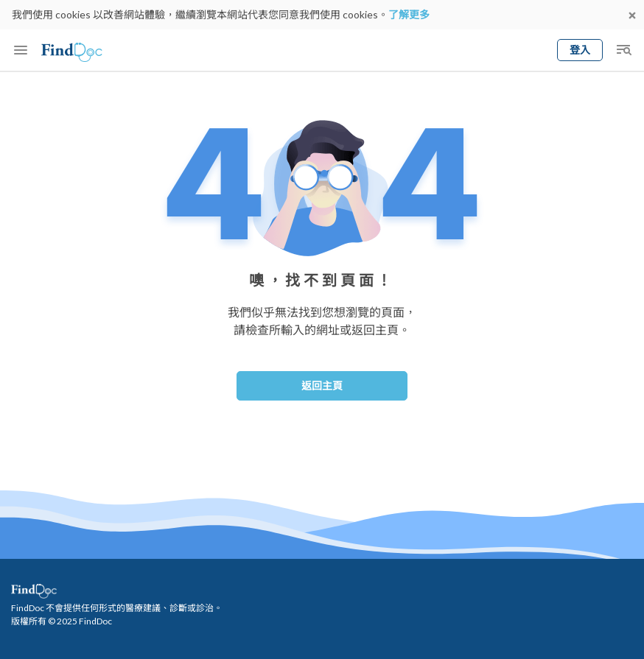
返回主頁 (322, 385)
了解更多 (409, 14)
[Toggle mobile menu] (21, 50)
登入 (580, 50)
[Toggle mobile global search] (623, 50)
